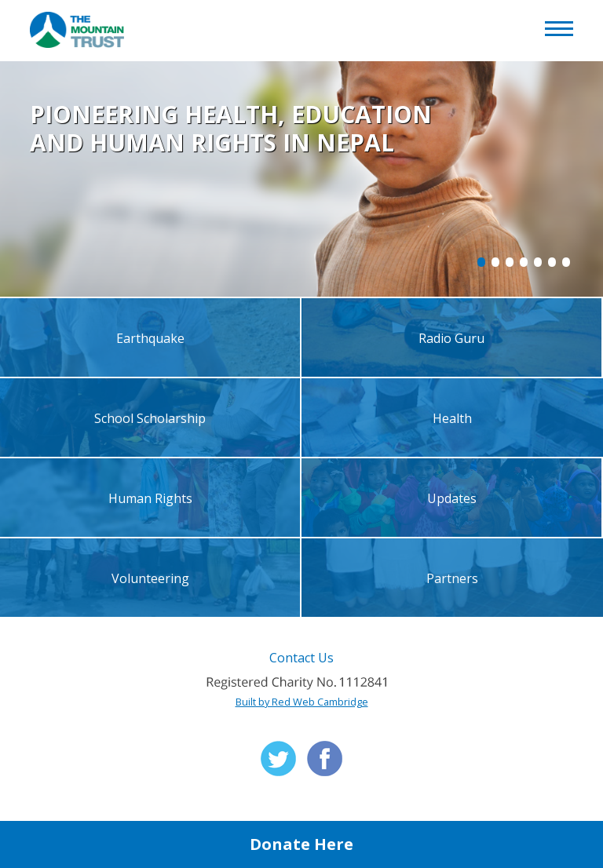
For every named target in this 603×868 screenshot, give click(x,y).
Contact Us (301, 658)
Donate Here (301, 844)
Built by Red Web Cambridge (302, 702)
